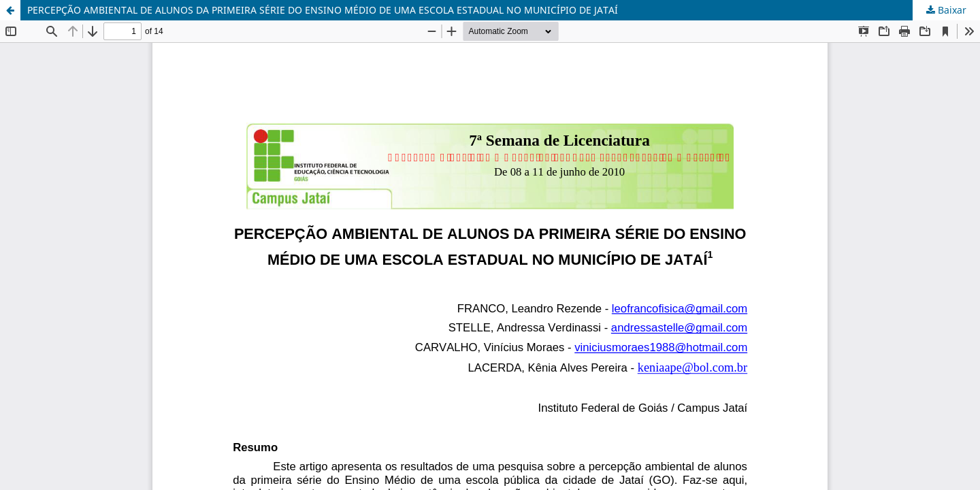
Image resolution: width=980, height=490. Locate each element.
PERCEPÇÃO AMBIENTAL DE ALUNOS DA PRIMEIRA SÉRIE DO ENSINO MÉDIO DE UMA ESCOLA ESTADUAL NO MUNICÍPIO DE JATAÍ (323, 10)
